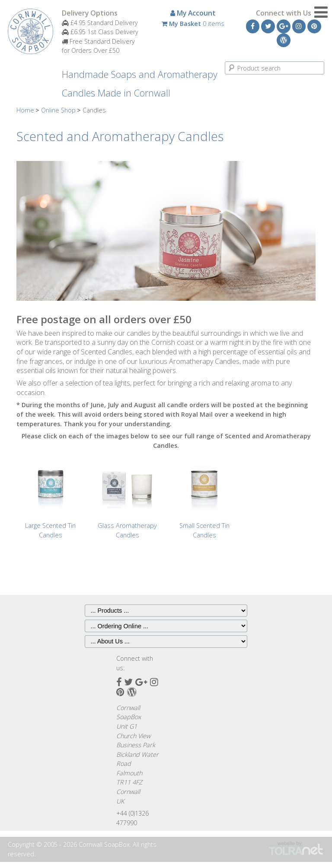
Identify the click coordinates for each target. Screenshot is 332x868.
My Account (193, 13)
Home (25, 110)
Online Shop (58, 110)
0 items (193, 24)
